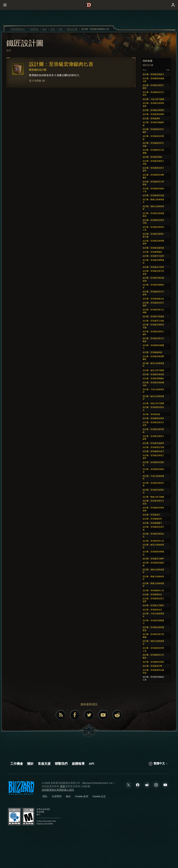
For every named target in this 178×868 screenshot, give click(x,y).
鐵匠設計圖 (25, 44)
